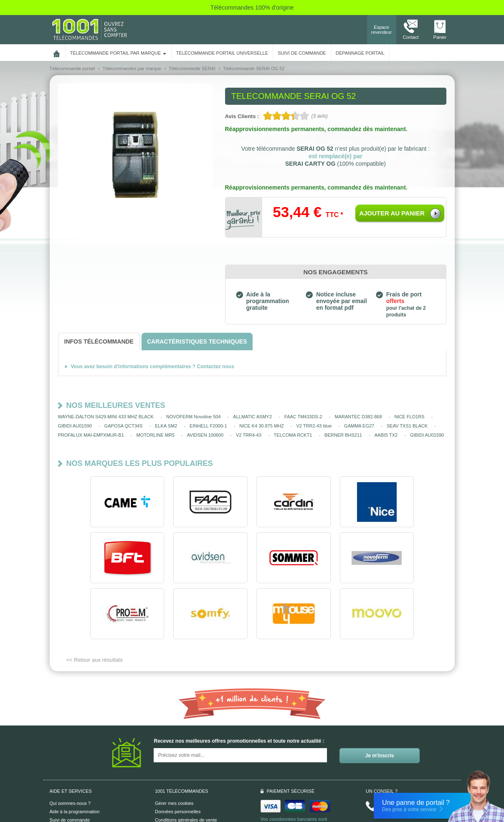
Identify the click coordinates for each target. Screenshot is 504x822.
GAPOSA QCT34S (124, 426)
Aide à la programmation (75, 756)
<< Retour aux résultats (95, 604)
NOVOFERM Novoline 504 (194, 417)
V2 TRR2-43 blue (314, 426)
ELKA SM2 (166, 426)
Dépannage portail (360, 53)
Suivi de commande (70, 764)
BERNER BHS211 (343, 435)
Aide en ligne (63, 772)
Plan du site (167, 781)
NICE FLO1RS (409, 417)
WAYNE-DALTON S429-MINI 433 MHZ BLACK (106, 417)
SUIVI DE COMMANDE (302, 53)
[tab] (99, 342)
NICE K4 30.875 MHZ (261, 426)
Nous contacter (399, 750)
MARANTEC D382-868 (358, 417)
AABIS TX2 (386, 435)
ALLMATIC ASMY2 (252, 417)
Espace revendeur (382, 30)
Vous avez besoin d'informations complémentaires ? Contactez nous (153, 367)
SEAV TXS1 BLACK (407, 426)
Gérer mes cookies (174, 747)
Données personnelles (178, 756)
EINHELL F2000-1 (208, 426)
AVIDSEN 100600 (205, 435)
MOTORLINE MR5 (156, 435)
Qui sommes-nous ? (70, 747)
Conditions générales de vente (186, 764)
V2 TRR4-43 (249, 435)
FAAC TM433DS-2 (303, 417)
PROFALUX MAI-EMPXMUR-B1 (91, 435)
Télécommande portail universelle (222, 53)
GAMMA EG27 (359, 426)
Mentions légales (172, 772)
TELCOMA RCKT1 (293, 435)
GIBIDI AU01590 (75, 426)
